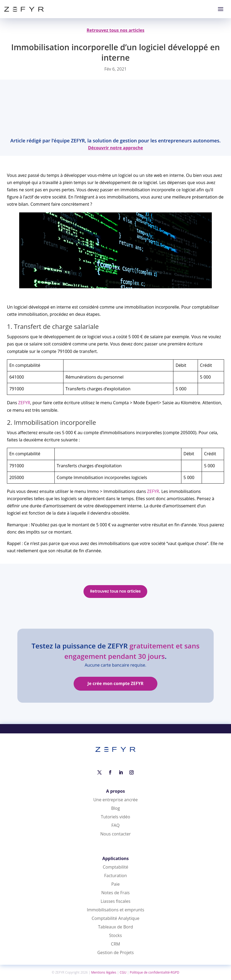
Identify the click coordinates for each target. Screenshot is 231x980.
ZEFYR (24, 403)
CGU (123, 972)
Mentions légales (104, 972)
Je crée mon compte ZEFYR (115, 683)
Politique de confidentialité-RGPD (155, 972)
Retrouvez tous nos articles (115, 591)
